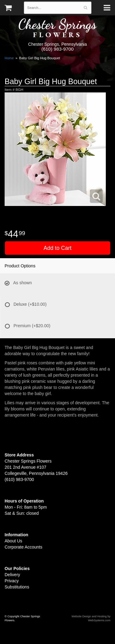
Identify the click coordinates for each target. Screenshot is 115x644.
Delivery (12, 575)
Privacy (12, 581)
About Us (13, 541)
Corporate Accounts (23, 547)
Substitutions (17, 587)
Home (9, 58)
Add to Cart (57, 248)
